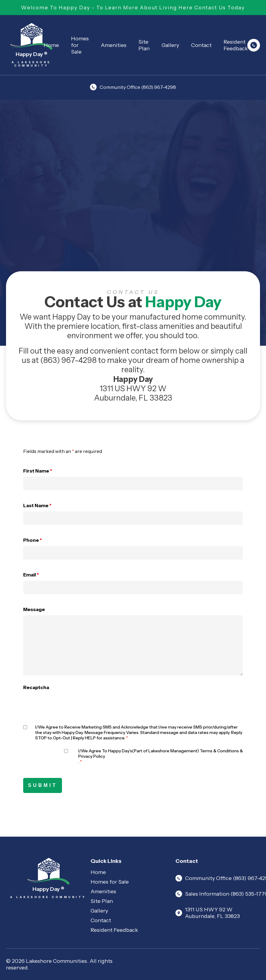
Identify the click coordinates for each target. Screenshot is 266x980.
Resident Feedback (114, 930)
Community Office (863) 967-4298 (133, 87)
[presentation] (69, 705)
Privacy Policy (92, 756)
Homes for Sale (80, 45)
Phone (32, 540)
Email (31, 575)
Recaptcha (36, 687)
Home (51, 45)
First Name (38, 471)
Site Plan (144, 45)
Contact (201, 45)
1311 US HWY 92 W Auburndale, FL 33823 (208, 913)
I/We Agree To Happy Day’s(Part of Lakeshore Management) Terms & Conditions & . (161, 756)
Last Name (37, 505)
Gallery (170, 45)
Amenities (114, 45)
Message (34, 609)
